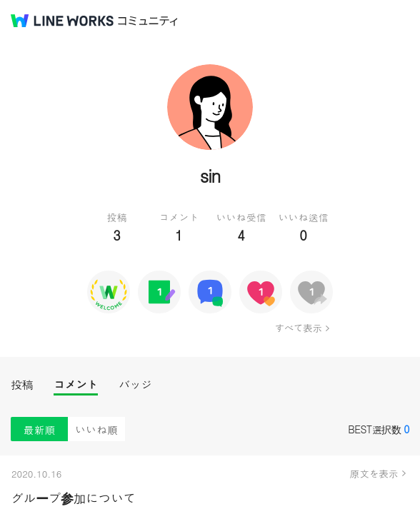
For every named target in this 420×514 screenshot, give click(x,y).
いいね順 (96, 429)
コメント (76, 384)
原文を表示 (374, 473)
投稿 (22, 384)
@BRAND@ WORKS (62, 21)
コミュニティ (148, 21)
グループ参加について (73, 498)
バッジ (135, 384)
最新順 (40, 429)
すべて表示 (298, 328)
